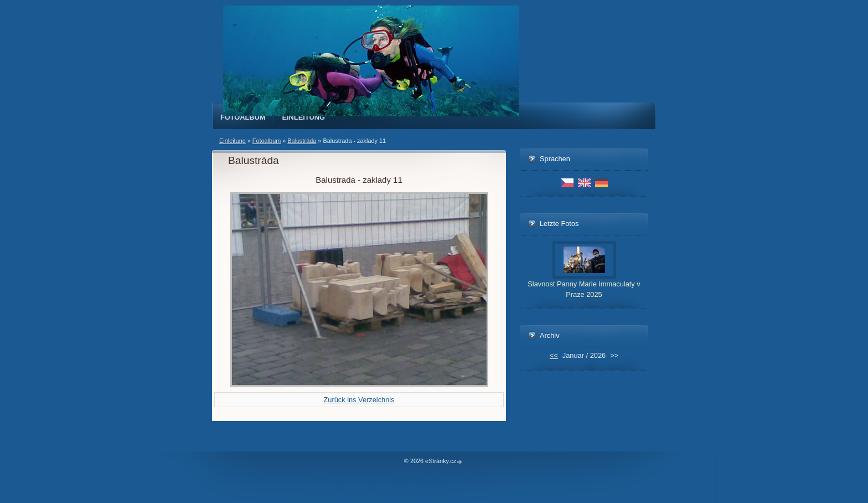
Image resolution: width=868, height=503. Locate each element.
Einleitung (304, 117)
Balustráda (302, 141)
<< (554, 355)
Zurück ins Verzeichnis (359, 400)
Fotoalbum (243, 117)
